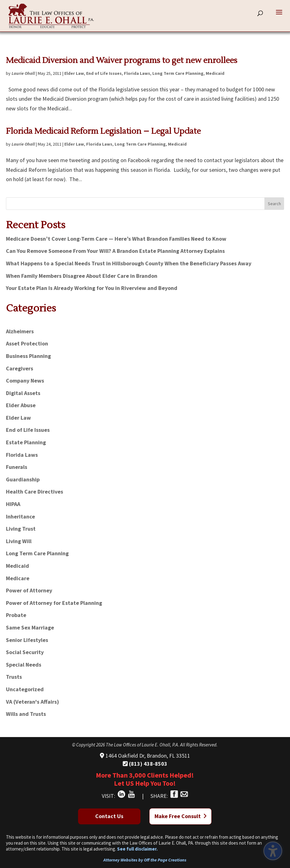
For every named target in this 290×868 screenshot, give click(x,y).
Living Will (19, 541)
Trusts (14, 677)
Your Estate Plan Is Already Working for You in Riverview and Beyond (92, 288)
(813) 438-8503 (145, 764)
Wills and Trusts (26, 714)
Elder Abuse (21, 405)
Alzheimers (20, 331)
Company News (25, 381)
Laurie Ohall (23, 73)
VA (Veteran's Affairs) (32, 702)
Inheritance (20, 516)
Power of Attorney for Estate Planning (54, 603)
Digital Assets (23, 393)
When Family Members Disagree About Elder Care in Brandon (82, 276)
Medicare (18, 578)
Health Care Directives (34, 492)
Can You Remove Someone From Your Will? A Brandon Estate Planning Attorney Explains (115, 251)
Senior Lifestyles (27, 640)
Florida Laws (137, 73)
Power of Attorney (29, 590)
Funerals (17, 467)
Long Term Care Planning (178, 73)
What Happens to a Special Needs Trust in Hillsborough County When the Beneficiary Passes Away (129, 263)
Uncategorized (25, 689)
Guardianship (23, 479)
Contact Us (109, 816)
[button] (279, 16)
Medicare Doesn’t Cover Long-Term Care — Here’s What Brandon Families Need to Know (116, 239)
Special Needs (24, 665)
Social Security (25, 652)
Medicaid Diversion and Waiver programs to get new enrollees (122, 60)
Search (274, 204)
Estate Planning (26, 442)
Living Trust (21, 529)
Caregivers (20, 368)
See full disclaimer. (137, 849)
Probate (16, 615)
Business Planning (28, 356)
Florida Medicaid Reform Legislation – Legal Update (103, 131)
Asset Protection (27, 343)
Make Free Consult (181, 816)
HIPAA (13, 504)
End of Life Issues (104, 73)
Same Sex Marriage (30, 627)
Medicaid (215, 73)
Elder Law (74, 73)
